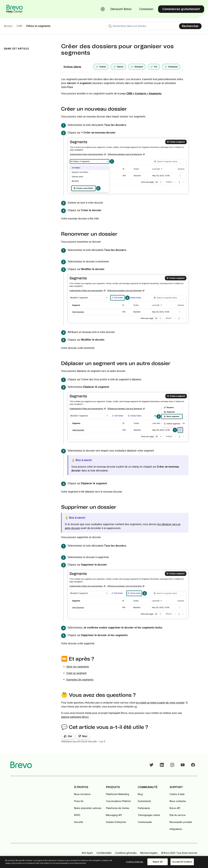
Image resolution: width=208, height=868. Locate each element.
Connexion (146, 9)
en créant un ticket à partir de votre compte (160, 703)
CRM (19, 26)
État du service (178, 815)
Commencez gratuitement (181, 9)
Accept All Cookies (182, 862)
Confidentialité (104, 853)
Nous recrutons (82, 794)
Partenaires (144, 808)
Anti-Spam (87, 853)
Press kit (79, 801)
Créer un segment (76, 673)
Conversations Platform (118, 801)
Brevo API (175, 808)
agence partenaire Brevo (75, 717)
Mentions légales (149, 853)
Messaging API (114, 815)
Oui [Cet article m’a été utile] (70, 736)
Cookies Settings (135, 862)
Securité (79, 822)
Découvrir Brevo (121, 9)
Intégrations (176, 829)
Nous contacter (178, 801)
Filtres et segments (38, 26)
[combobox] (155, 26)
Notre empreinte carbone (88, 808)
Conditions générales (126, 853)
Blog (140, 794)
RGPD (77, 815)
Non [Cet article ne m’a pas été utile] (85, 736)
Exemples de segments (80, 680)
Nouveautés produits (181, 822)
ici (136, 707)
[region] (104, 862)
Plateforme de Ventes (118, 808)
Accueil (8, 26)
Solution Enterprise (116, 822)
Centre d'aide (177, 794)
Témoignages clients (149, 815)
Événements (144, 801)
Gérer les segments (78, 667)
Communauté (145, 822)
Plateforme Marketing (117, 794)
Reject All (158, 862)
